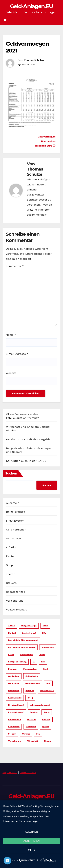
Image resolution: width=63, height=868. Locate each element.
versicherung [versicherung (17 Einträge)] (15, 741)
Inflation (12, 547)
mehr (32, 850)
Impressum (10, 772)
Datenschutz (28, 772)
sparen (11, 574)
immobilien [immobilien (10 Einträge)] (14, 691)
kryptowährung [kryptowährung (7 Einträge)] (16, 705)
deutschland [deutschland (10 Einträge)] (26, 655)
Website (11, 373)
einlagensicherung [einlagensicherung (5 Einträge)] (17, 662)
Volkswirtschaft (16, 610)
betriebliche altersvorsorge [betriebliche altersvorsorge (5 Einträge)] (22, 647)
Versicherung (15, 601)
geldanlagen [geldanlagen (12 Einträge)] (32, 676)
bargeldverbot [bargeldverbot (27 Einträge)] (29, 633)
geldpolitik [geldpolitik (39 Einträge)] (14, 683)
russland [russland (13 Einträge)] (31, 719)
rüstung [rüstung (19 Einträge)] (46, 719)
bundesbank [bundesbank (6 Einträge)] (48, 647)
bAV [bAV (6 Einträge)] (44, 633)
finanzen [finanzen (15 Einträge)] (13, 669)
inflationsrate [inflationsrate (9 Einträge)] (47, 691)
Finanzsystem (15, 521)
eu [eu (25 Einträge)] (34, 662)
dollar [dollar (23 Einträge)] (42, 655)
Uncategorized (16, 592)
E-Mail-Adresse (17, 354)
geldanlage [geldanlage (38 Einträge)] (14, 676)
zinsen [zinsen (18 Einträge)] (47, 741)
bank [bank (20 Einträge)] (45, 626)
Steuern (11, 583)
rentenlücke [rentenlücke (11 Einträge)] (14, 719)
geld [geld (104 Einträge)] (45, 669)
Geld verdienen (16, 530)
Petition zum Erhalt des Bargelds (28, 439)
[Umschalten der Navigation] (58, 20)
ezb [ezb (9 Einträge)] (43, 662)
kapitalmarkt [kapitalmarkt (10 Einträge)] (15, 698)
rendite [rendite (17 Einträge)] (34, 712)
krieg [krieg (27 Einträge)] (30, 698)
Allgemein (13, 503)
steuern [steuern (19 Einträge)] (12, 734)
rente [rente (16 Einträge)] (47, 712)
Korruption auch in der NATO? (26, 461)
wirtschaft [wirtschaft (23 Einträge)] (33, 741)
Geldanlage (13, 538)
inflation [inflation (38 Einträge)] (30, 691)
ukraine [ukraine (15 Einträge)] (26, 734)
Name (11, 335)
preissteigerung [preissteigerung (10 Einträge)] (16, 712)
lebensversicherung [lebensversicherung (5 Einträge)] (40, 705)
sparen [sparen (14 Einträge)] (46, 727)
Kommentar (15, 266)
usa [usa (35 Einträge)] (38, 734)
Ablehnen (31, 832)
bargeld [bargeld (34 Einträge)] (12, 633)
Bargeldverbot (15, 512)
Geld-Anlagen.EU (32, 6)
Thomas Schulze (34, 60)
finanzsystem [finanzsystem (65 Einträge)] (30, 669)
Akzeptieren (31, 841)
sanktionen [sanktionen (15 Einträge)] (14, 727)
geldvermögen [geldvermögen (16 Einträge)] (33, 683)
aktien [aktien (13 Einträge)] (12, 626)
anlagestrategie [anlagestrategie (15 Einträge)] (29, 626)
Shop (9, 565)
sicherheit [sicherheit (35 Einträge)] (31, 727)
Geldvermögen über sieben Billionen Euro (45, 141)
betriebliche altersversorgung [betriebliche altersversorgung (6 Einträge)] (23, 640)
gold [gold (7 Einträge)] (48, 683)
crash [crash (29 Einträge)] (11, 655)
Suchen (11, 473)
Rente (10, 556)
